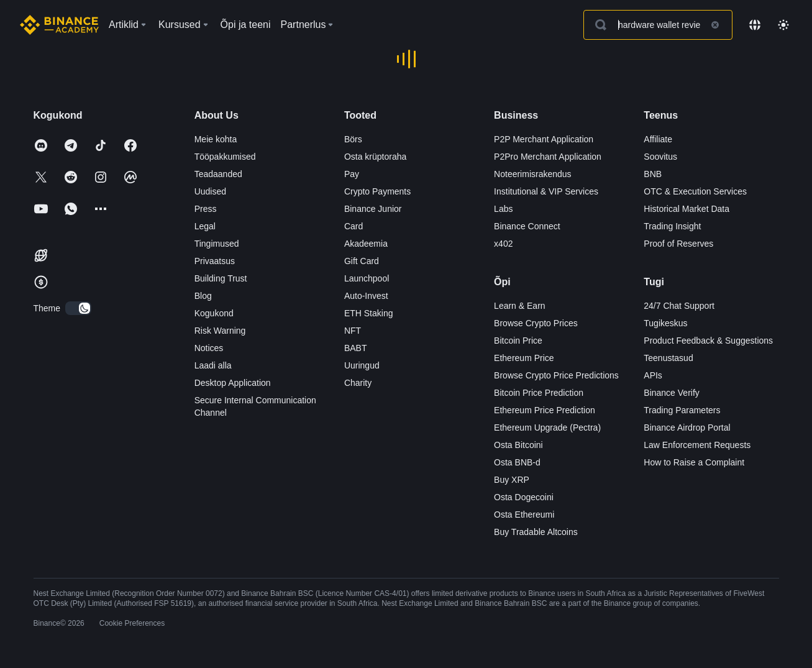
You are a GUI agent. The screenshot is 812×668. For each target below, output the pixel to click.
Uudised (210, 191)
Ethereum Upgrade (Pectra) (547, 428)
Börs (353, 139)
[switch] (78, 308)
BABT (356, 348)
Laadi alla (213, 365)
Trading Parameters (682, 410)
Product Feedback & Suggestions (708, 341)
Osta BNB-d (517, 462)
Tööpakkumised (225, 157)
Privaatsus (215, 261)
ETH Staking (369, 313)
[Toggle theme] (783, 25)
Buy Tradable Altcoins (536, 532)
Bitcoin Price (518, 341)
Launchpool (367, 278)
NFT (353, 331)
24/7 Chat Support (679, 306)
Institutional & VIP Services (546, 191)
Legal (205, 226)
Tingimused (217, 244)
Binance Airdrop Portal (687, 428)
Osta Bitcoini (518, 445)
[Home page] (59, 25)
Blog (203, 296)
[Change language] (755, 25)
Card (354, 226)
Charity (358, 383)
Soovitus (660, 157)
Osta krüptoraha (375, 157)
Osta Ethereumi (524, 515)
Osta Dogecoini (524, 497)
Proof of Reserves (678, 244)
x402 (503, 244)
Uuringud (362, 365)
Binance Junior (373, 209)
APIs (653, 375)
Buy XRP (512, 480)
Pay (352, 174)
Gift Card (362, 261)
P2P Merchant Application (544, 139)
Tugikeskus (665, 323)
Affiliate (658, 139)
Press (206, 209)
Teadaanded (218, 174)
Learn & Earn (520, 306)
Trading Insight (672, 226)
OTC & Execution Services (695, 191)
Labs (503, 209)
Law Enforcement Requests (697, 445)
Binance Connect (527, 226)
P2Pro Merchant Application (548, 157)
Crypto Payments (377, 191)
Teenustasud (668, 358)
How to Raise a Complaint (694, 462)
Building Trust (221, 278)
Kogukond (214, 313)
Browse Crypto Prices (536, 323)
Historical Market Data (687, 209)
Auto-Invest (366, 296)
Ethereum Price (524, 358)
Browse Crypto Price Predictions (556, 375)
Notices (209, 348)
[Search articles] (658, 25)
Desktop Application (233, 383)
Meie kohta (216, 139)
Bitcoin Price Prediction (539, 393)
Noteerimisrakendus (533, 174)
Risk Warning (220, 331)
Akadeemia (366, 244)
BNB (653, 174)
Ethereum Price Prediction (545, 410)
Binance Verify (672, 393)
